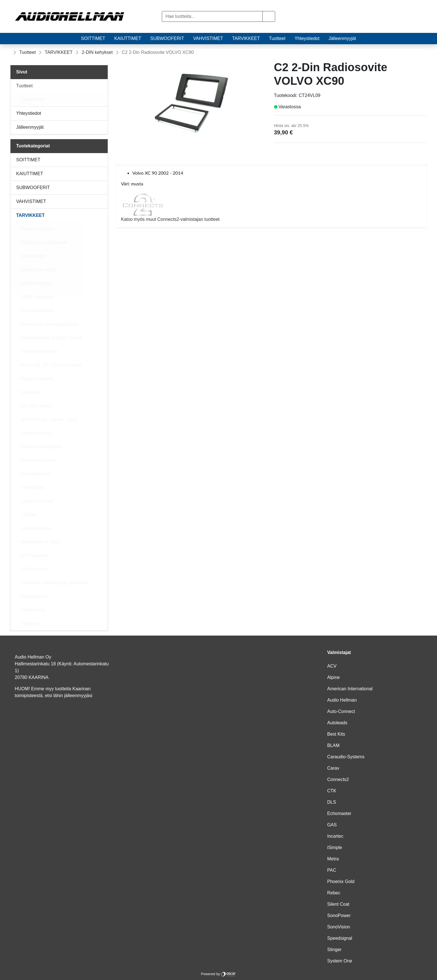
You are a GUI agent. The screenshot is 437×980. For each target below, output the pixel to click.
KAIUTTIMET (128, 38)
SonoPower (339, 916)
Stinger (335, 950)
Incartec (335, 836)
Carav (333, 768)
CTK (332, 791)
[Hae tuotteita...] (212, 16)
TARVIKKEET (246, 38)
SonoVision (339, 927)
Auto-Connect (341, 711)
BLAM (334, 745)
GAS (332, 825)
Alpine (334, 677)
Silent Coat (338, 904)
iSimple (335, 847)
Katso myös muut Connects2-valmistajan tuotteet (272, 208)
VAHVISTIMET (208, 38)
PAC (332, 870)
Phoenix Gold (341, 881)
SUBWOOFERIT (167, 38)
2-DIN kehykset (97, 52)
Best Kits (336, 734)
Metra (333, 859)
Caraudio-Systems (346, 757)
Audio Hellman (342, 700)
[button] (269, 16)
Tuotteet (277, 38)
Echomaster (339, 813)
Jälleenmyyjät (342, 38)
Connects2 (338, 779)
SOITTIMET (93, 38)
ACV (332, 666)
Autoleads (337, 723)
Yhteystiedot (307, 38)
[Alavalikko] (102, 86)
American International (350, 689)
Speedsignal (340, 938)
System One (340, 961)
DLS (332, 802)
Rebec (334, 893)
